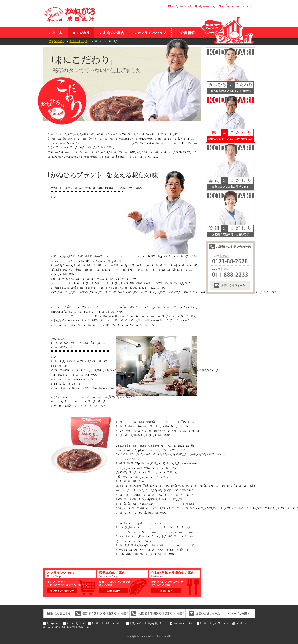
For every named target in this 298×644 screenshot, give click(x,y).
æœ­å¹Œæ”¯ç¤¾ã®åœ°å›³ (226, 269)
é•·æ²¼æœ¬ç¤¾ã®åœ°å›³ (225, 256)
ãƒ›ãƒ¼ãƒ (56, 33)
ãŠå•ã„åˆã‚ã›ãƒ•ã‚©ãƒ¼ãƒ (230, 285)
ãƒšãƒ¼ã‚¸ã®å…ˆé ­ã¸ (239, 613)
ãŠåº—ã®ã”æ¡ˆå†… (112, 33)
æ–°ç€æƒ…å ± (182, 6)
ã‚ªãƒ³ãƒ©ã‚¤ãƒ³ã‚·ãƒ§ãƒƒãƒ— (150, 33)
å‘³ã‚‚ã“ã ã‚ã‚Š (230, 119)
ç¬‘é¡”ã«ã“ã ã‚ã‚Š (230, 215)
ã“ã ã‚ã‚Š (81, 33)
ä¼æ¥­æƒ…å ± (186, 33)
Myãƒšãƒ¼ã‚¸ (207, 6)
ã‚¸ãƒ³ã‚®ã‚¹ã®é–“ (228, 30)
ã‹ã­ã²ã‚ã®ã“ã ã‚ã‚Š (230, 71)
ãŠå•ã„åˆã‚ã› (237, 6)
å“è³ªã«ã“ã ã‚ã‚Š (230, 167)
